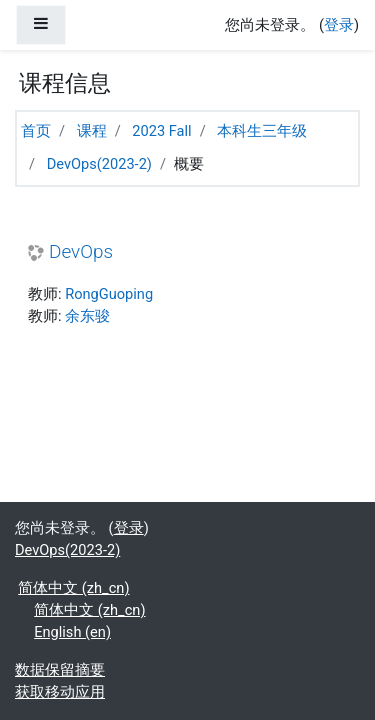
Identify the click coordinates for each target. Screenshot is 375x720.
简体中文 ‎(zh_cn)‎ (73, 588)
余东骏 (87, 316)
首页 (36, 131)
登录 (339, 25)
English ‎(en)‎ (72, 632)
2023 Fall (161, 131)
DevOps (81, 252)
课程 (92, 131)
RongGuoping (109, 294)
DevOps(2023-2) (99, 164)
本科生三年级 (262, 131)
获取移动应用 (60, 692)
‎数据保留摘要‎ (60, 670)
